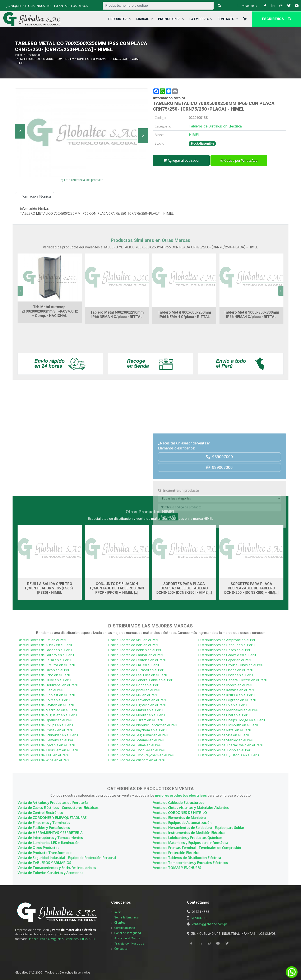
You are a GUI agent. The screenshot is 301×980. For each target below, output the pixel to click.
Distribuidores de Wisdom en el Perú (136, 760)
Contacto (226, 19)
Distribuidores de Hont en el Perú (134, 685)
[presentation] (20, 291)
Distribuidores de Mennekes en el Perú (229, 710)
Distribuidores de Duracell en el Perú (137, 670)
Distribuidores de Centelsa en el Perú (137, 660)
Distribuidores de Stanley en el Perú (226, 740)
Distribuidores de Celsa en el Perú (44, 660)
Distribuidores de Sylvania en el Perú (46, 745)
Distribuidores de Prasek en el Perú (45, 730)
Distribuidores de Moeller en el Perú (136, 715)
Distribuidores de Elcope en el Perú (226, 670)
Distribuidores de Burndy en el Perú (46, 655)
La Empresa (199, 19)
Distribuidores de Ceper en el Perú (225, 660)
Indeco (34, 939)
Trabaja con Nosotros (129, 943)
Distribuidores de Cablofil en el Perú (136, 655)
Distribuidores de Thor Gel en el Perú (137, 750)
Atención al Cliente (127, 938)
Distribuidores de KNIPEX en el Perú (226, 695)
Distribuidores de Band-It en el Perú (226, 645)
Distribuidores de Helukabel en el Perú (48, 685)
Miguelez (57, 939)
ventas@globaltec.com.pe (210, 924)
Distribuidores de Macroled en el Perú (47, 710)
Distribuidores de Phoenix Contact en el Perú (143, 725)
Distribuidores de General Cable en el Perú (141, 680)
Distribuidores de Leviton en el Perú (46, 705)
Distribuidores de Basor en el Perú (45, 650)
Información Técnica (35, 196)
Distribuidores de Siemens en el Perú (47, 740)
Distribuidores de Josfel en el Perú (135, 690)
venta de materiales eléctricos (74, 930)
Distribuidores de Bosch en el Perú (225, 650)
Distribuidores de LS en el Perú (222, 705)
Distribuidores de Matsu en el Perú (135, 710)
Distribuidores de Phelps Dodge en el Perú (231, 720)
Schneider (71, 939)
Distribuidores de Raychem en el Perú (137, 730)
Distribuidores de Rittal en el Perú (225, 730)
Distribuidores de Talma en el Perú (135, 745)
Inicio (18, 55)
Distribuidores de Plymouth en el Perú (228, 725)
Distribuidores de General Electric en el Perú (233, 680)
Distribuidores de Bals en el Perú (134, 645)
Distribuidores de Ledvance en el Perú (138, 700)
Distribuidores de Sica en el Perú (224, 735)
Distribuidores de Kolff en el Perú (44, 700)
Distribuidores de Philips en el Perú (45, 725)
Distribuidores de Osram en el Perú (135, 720)
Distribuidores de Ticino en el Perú (225, 750)
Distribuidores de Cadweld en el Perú (227, 655)
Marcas (143, 19)
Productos (118, 19)
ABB (92, 939)
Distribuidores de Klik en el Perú (133, 695)
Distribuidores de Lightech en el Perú (137, 705)
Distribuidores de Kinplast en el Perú (46, 695)
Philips (45, 939)
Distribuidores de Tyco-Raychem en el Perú (142, 755)
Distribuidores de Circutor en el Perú (46, 665)
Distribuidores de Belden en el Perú (136, 650)
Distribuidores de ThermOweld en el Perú (231, 745)
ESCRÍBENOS (276, 19)
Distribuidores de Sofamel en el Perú (137, 740)
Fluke (83, 939)
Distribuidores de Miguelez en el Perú (47, 715)
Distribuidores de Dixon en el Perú (45, 670)
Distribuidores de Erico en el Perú (44, 675)
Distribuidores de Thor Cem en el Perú (48, 750)
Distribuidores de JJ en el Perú (41, 690)
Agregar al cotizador (181, 160)
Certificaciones (125, 928)
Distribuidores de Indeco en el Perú (226, 685)
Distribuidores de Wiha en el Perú (44, 760)
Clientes (120, 923)
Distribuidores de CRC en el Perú (133, 665)
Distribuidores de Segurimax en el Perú (139, 735)
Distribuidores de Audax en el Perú (45, 645)
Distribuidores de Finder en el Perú (225, 675)
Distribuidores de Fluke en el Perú (44, 680)
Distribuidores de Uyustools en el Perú (228, 755)
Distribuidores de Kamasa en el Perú (227, 690)
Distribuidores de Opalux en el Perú (45, 720)
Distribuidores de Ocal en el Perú (224, 715)
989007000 (200, 918)
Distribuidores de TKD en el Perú (43, 755)
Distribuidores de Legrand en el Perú (227, 700)
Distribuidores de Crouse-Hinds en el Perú (231, 665)
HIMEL (169, 521)
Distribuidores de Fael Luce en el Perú (137, 675)
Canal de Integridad (128, 933)
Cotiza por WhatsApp (239, 160)
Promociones (169, 19)
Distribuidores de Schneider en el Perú (48, 735)
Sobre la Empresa (126, 917)
